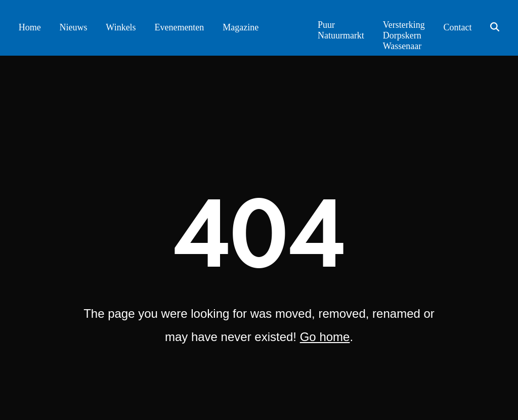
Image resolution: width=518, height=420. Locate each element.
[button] (495, 28)
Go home (325, 337)
